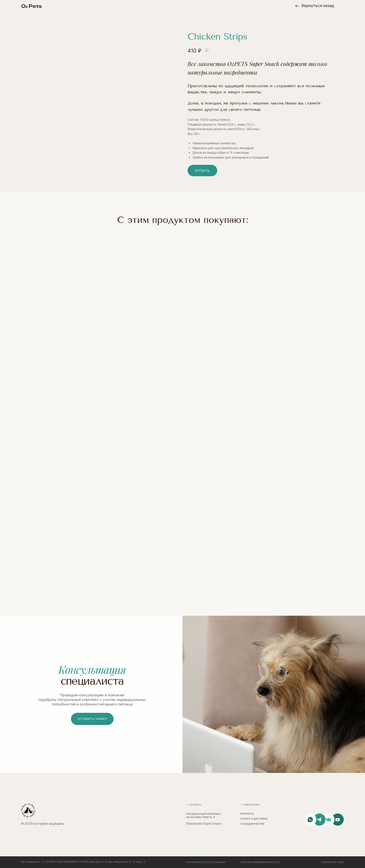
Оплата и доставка (254, 818)
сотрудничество (252, 823)
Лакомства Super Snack (204, 823)
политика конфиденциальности (260, 862)
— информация (250, 804)
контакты (247, 813)
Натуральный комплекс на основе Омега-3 (204, 815)
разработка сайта (333, 862)
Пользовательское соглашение (206, 862)
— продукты (194, 804)
